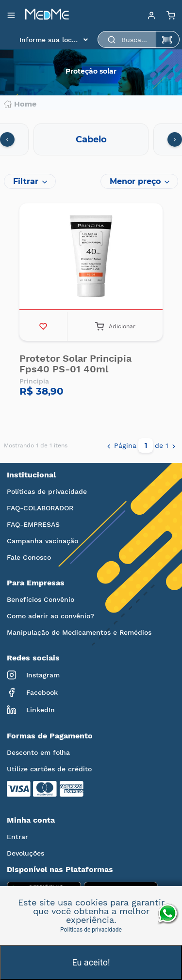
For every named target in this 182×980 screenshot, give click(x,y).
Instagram (33, 675)
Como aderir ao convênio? (50, 616)
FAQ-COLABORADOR (40, 508)
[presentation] (7, 139)
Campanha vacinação (42, 541)
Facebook (32, 692)
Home (20, 104)
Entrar (17, 837)
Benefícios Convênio (41, 599)
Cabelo (91, 139)
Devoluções (25, 853)
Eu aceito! (91, 962)
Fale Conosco (29, 557)
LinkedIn (31, 710)
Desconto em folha (38, 752)
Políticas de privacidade (47, 491)
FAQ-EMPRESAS (33, 524)
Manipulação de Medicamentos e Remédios (79, 632)
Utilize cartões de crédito (49, 769)
